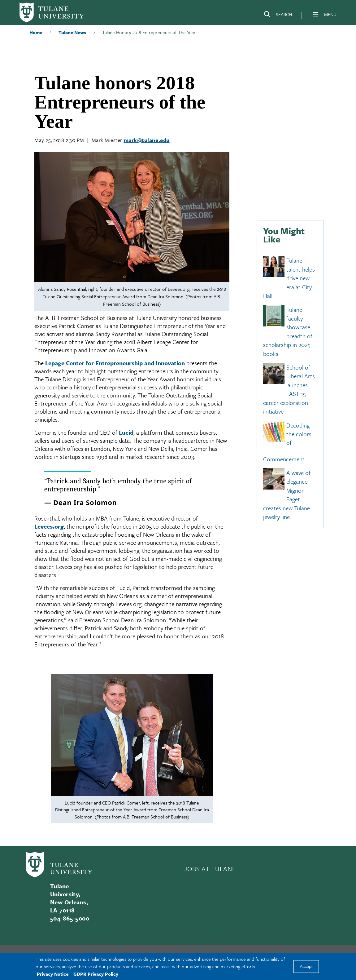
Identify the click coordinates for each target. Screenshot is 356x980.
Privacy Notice (53, 974)
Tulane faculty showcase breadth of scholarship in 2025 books (288, 332)
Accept (306, 967)
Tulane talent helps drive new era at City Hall (289, 278)
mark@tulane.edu (147, 140)
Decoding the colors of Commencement (287, 442)
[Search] (278, 16)
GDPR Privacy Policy (96, 974)
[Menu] (315, 14)
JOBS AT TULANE (210, 869)
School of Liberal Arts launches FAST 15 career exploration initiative (289, 389)
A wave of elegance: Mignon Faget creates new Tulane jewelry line (287, 495)
